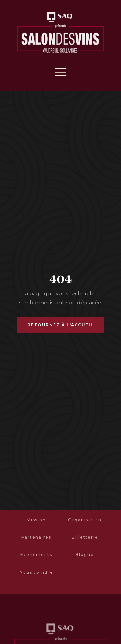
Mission (36, 520)
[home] (60, 33)
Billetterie (85, 537)
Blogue (85, 555)
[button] (61, 72)
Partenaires (36, 537)
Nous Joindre (36, 572)
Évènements (36, 555)
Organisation (85, 520)
